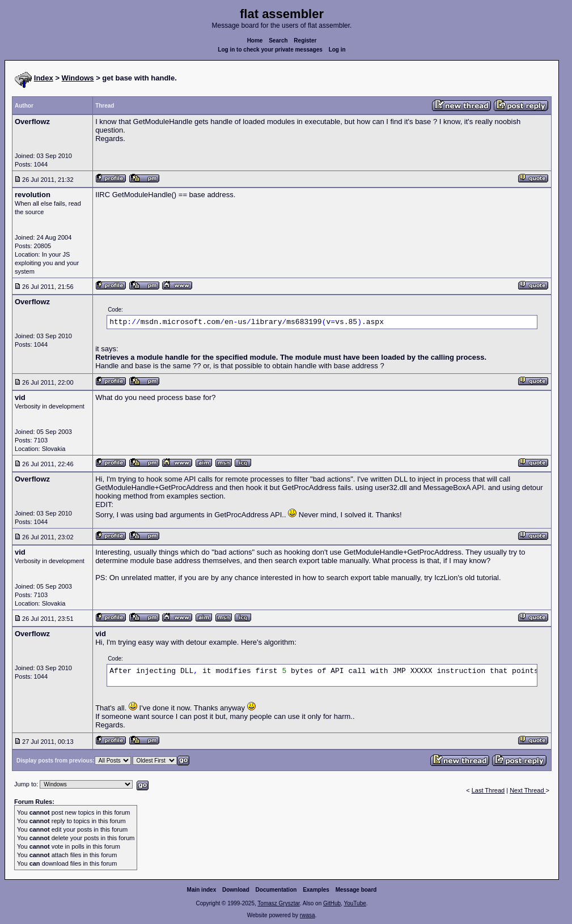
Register (305, 41)
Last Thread (488, 790)
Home (255, 41)
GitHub (332, 903)
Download (236, 890)
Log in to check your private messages (270, 50)
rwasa (308, 915)
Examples (316, 890)
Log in (337, 50)
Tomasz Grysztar (278, 903)
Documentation (276, 890)
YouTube (355, 903)
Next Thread (527, 790)
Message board (356, 890)
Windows (78, 78)
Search (278, 41)
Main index (202, 890)
